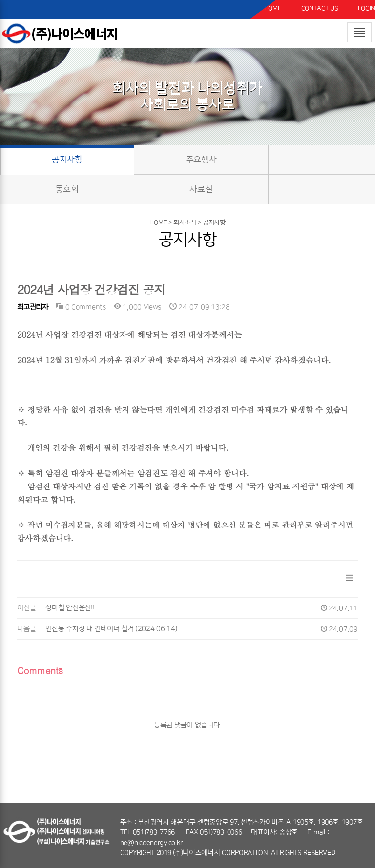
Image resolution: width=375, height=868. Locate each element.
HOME (273, 8)
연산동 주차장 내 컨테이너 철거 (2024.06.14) (111, 629)
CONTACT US (320, 8)
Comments (40, 670)
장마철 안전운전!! (70, 608)
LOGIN (367, 8)
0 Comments (81, 307)
